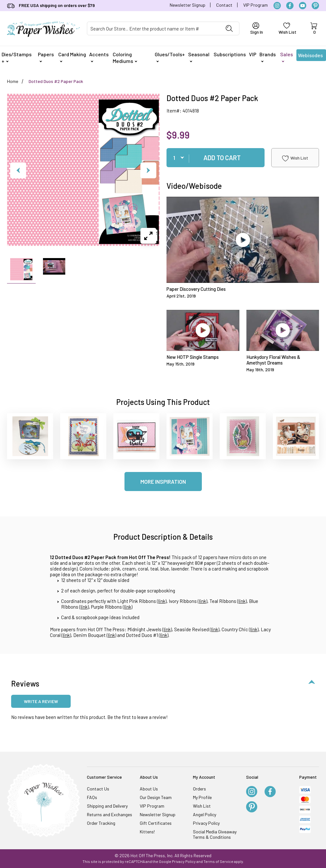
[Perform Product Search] (229, 28)
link (162, 601)
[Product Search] (153, 28)
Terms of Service (218, 861)
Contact (224, 5)
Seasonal (199, 57)
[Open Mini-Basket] (314, 29)
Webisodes (310, 57)
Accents (99, 57)
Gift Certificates (156, 823)
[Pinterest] (315, 6)
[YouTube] (303, 6)
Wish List (295, 158)
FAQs (92, 797)
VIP (253, 54)
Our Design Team (156, 797)
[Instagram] (277, 6)
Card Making (72, 57)
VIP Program (255, 5)
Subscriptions (230, 54)
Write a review (41, 701)
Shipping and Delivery (107, 806)
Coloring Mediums (125, 58)
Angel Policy (205, 814)
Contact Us (98, 789)
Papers (46, 57)
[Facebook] (290, 6)
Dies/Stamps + (17, 58)
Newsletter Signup (188, 5)
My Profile (202, 797)
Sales (287, 57)
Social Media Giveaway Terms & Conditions (215, 834)
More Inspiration (163, 482)
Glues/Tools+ (170, 57)
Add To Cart (222, 158)
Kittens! (147, 832)
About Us (149, 789)
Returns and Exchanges (110, 814)
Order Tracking (101, 823)
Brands (268, 57)
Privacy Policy (206, 823)
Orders (199, 789)
